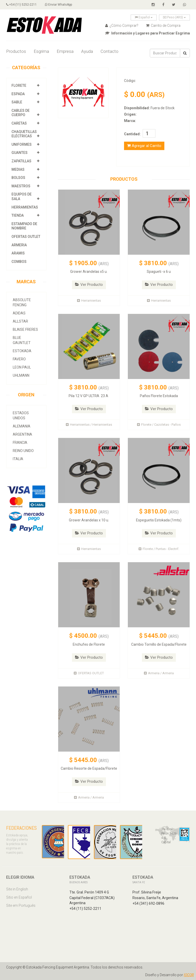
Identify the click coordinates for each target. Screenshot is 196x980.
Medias (18, 169)
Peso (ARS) (174, 17)
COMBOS (19, 262)
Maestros (21, 186)
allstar (20, 321)
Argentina (22, 434)
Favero (19, 359)
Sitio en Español (19, 897)
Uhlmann (21, 375)
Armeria (19, 245)
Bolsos (19, 178)
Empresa (65, 51)
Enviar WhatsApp (58, 5)
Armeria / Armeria (159, 673)
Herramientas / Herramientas (89, 425)
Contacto (109, 51)
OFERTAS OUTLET (26, 237)
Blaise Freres (25, 329)
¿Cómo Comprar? (122, 26)
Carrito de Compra (163, 26)
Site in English (17, 889)
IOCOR (189, 975)
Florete (19, 85)
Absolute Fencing (22, 302)
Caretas (19, 123)
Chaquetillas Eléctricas (24, 134)
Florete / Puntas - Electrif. (159, 549)
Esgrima (41, 51)
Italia (18, 459)
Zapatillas (21, 161)
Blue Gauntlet (22, 340)
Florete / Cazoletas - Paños (159, 425)
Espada (18, 94)
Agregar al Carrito (144, 146)
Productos (16, 51)
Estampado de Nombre (24, 226)
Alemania (22, 426)
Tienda (18, 215)
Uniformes (22, 144)
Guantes (20, 153)
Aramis (18, 253)
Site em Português (21, 905)
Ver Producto (89, 285)
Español (144, 17)
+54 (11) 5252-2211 (21, 5)
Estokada (22, 351)
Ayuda (87, 51)
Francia (20, 443)
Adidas (19, 313)
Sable (17, 102)
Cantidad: (132, 134)
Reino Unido (23, 451)
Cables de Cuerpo (21, 113)
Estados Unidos (21, 415)
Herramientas (25, 207)
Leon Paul (22, 367)
